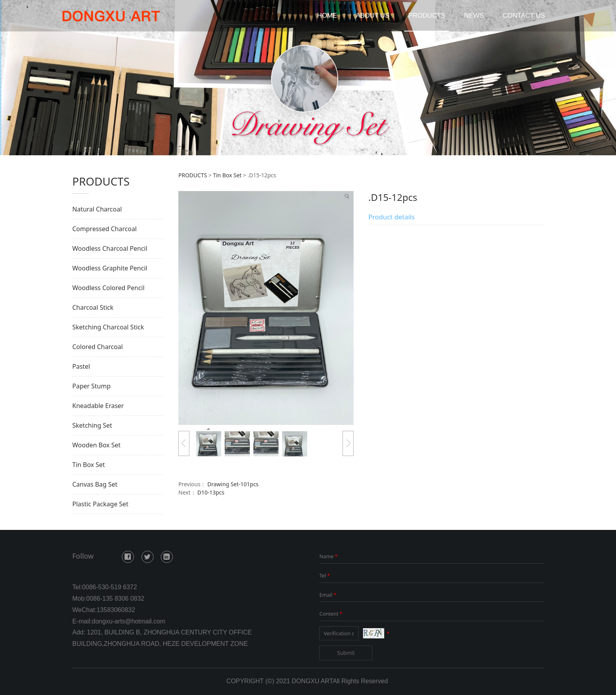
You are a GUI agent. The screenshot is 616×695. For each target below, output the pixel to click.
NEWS (474, 16)
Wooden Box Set (96, 445)
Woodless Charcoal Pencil (110, 248)
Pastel (81, 366)
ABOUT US (373, 16)
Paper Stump (92, 386)
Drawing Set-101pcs (233, 484)
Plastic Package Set (100, 504)
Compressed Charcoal (104, 229)
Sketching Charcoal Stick (108, 327)
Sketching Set (92, 425)
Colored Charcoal (98, 347)
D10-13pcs (211, 492)
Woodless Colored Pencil (108, 288)
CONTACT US (524, 16)
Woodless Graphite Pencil (110, 268)
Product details (392, 217)
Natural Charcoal (97, 209)
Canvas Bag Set (95, 484)
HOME (327, 16)
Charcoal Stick (93, 307)
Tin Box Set (89, 465)
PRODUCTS (427, 16)
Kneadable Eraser (98, 406)
